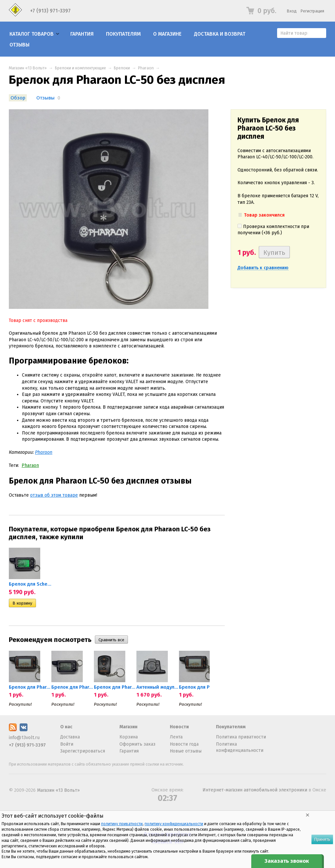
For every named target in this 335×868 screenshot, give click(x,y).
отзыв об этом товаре (54, 495)
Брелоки (122, 68)
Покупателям (123, 34)
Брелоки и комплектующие (80, 68)
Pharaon (146, 68)
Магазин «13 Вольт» (28, 68)
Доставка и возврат (220, 34)
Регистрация (312, 11)
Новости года (184, 744)
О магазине (167, 34)
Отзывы (19, 45)
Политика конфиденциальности (240, 747)
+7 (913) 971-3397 (50, 11)
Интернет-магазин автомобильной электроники (255, 790)
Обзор (18, 98)
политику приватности (122, 824)
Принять (322, 839)
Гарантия (82, 34)
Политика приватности (241, 737)
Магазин (128, 727)
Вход (292, 11)
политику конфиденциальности (174, 824)
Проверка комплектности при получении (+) (273, 230)
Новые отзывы (186, 751)
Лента (176, 737)
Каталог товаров (32, 34)
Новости (179, 727)
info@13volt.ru (24, 738)
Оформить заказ (137, 744)
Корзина (129, 737)
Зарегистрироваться (83, 751)
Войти (67, 744)
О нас (66, 727)
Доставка (70, 737)
